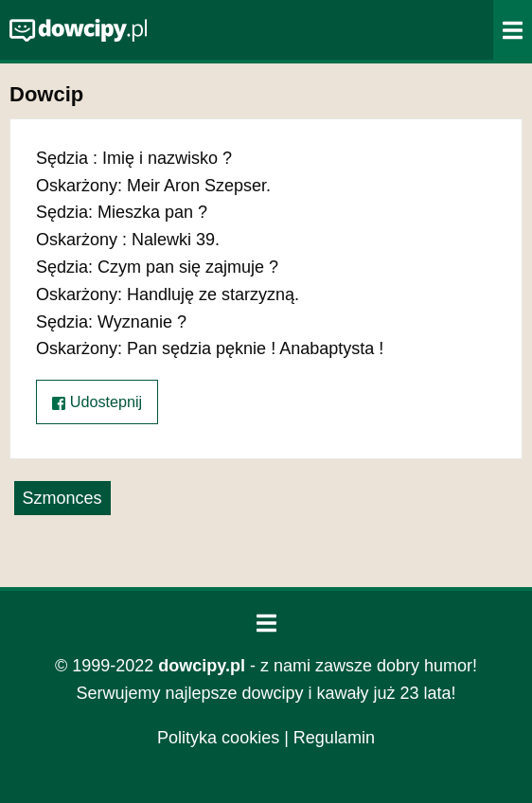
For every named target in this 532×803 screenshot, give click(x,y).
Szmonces (62, 498)
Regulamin (334, 738)
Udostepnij (97, 402)
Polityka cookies (218, 738)
